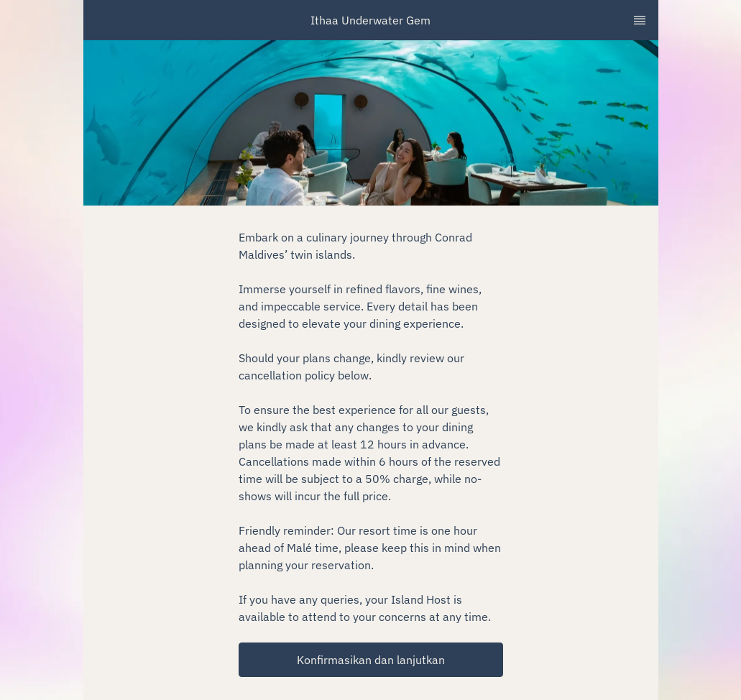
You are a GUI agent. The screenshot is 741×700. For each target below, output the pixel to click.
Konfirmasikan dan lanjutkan (371, 660)
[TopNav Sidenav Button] (640, 20)
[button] (371, 660)
